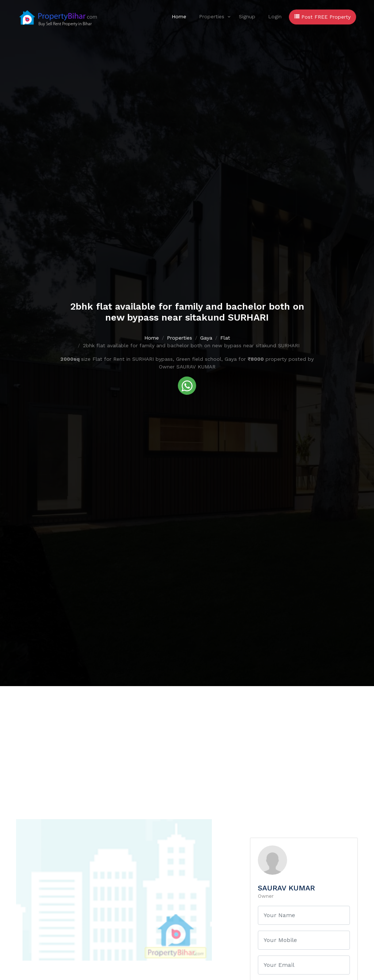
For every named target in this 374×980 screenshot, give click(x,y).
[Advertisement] (187, 741)
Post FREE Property (323, 17)
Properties (212, 16)
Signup (247, 16)
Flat (225, 338)
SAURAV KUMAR (286, 888)
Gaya (206, 338)
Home (179, 16)
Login (275, 16)
